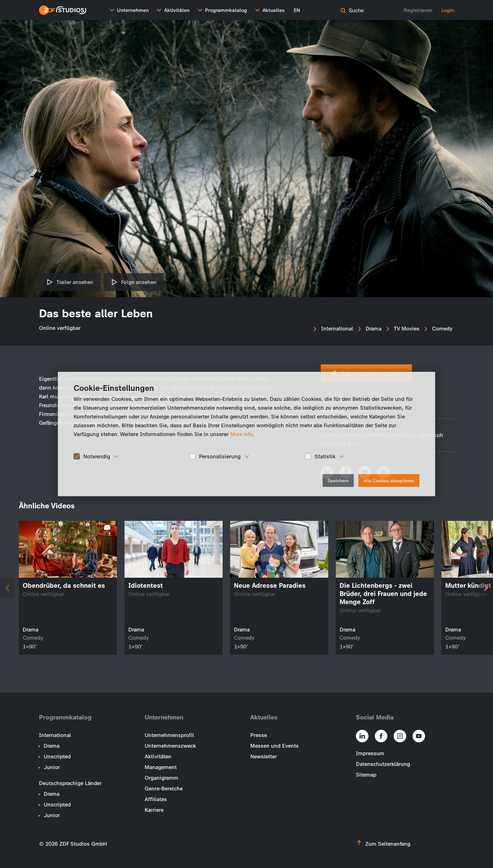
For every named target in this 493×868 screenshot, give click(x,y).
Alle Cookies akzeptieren (389, 481)
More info (241, 434)
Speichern (338, 481)
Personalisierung (220, 456)
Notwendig (97, 456)
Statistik (325, 456)
